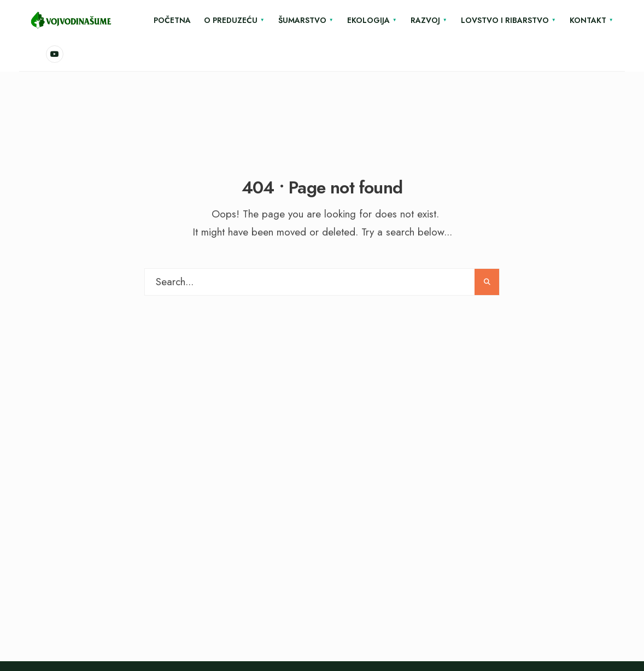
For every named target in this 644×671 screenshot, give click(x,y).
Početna (172, 20)
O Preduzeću (231, 20)
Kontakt (588, 20)
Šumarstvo (302, 20)
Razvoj (425, 20)
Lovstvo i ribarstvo (505, 20)
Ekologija (368, 20)
